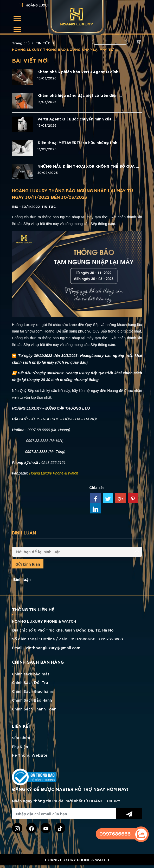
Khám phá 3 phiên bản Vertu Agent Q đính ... (80, 72)
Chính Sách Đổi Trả (30, 682)
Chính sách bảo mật (31, 674)
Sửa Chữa (21, 738)
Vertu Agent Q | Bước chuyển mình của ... (77, 119)
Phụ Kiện (20, 746)
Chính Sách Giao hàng (33, 691)
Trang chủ (21, 43)
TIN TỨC (43, 43)
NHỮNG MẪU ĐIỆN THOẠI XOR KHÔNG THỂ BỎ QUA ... (88, 166)
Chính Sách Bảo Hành (32, 700)
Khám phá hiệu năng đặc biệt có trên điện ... (80, 95)
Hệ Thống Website (30, 755)
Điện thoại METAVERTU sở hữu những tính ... (79, 143)
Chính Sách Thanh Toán (34, 709)
